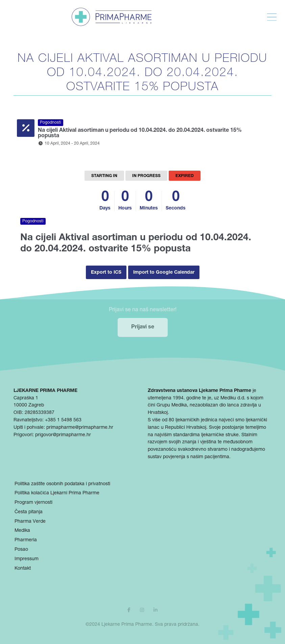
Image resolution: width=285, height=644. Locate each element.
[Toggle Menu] (272, 17)
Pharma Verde (30, 522)
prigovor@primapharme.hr (63, 435)
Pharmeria (26, 540)
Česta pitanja (29, 512)
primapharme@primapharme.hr (80, 428)
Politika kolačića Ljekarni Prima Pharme (57, 493)
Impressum (27, 559)
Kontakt (23, 569)
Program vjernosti (33, 503)
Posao (21, 550)
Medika (22, 531)
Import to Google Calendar (164, 273)
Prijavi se (143, 327)
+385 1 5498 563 (63, 420)
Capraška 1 (26, 398)
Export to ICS (106, 273)
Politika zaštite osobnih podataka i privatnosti (62, 484)
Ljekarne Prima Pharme (127, 625)
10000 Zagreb (29, 405)
